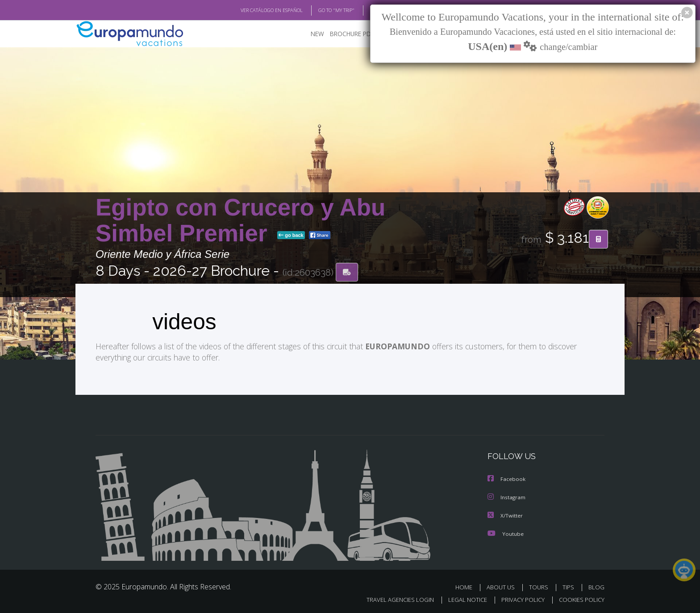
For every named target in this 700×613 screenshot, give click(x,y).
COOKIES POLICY (580, 598)
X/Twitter (505, 514)
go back (291, 236)
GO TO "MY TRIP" (322, 10)
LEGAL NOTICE (462, 598)
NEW (308, 34)
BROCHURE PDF (346, 34)
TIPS (569, 586)
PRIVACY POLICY (519, 598)
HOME (467, 586)
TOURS (540, 586)
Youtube (505, 532)
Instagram (507, 496)
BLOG (365, 10)
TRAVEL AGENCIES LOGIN (392, 598)
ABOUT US (503, 586)
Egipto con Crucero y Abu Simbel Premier (240, 220)
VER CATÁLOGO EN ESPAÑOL (251, 10)
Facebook (507, 478)
